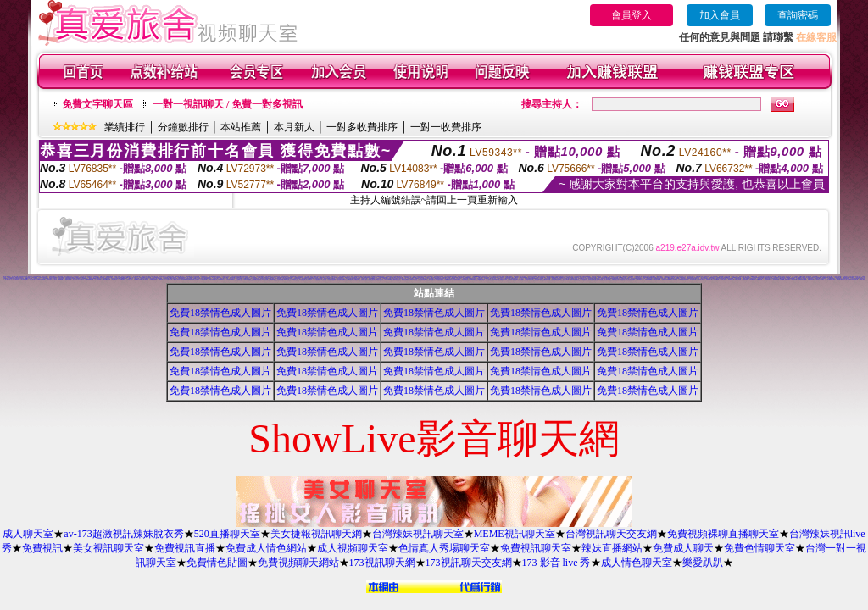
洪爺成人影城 (117, 277)
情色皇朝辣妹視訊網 (586, 280)
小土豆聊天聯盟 (481, 280)
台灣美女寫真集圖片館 (213, 279)
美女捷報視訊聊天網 (316, 534)
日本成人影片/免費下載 (457, 280)
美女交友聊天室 (712, 278)
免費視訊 (42, 548)
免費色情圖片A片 (305, 278)
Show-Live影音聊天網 (390, 280)
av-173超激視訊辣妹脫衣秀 (123, 534)
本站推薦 (241, 127)
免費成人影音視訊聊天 (268, 280)
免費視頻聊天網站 (298, 563)
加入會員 (720, 15)
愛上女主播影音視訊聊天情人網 (852, 279)
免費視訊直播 (185, 548)
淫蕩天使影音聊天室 (362, 280)
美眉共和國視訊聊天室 (534, 280)
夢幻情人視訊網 (259, 280)
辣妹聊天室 (675, 279)
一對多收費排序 (362, 127)
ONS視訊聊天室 (123, 279)
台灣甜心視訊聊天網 (622, 280)
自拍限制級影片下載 (222, 279)
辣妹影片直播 (742, 277)
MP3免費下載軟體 (586, 277)
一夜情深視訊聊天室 (768, 279)
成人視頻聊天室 (353, 548)
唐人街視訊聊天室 (525, 280)
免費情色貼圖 (217, 563)
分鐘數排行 (183, 127)
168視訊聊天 (357, 279)
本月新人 (294, 127)
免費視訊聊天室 (536, 548)
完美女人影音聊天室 (613, 280)
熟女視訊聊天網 (630, 280)
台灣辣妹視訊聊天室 (418, 534)
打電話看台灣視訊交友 (841, 279)
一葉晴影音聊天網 (68, 279)
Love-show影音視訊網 (315, 280)
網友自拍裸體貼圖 (524, 277)
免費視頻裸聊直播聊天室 (723, 534)
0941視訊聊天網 (508, 280)
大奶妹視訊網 (551, 280)
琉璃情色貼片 (557, 280)
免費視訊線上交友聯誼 (371, 280)
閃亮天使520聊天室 (517, 280)
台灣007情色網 (204, 279)
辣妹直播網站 (612, 548)
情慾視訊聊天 (398, 280)
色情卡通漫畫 (148, 277)
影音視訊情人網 (731, 279)
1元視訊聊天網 (169, 279)
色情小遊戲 (361, 277)
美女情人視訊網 (693, 279)
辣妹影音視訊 (49, 279)
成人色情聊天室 (309, 279)
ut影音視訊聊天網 (547, 279)
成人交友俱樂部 (96, 277)
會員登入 (632, 15)
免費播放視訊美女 (466, 280)
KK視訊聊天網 (323, 280)
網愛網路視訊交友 (331, 280)
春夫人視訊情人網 (381, 280)
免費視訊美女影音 (504, 279)
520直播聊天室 (227, 534)
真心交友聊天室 (81, 279)
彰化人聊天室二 (115, 279)
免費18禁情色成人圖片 (220, 313)
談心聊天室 (75, 279)
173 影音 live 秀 (556, 563)
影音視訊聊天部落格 (539, 279)
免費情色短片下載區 (358, 277)
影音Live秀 (189, 279)
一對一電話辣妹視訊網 (499, 280)
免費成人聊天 (683, 548)
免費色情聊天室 (759, 548)
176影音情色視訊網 (295, 280)
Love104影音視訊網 (107, 279)
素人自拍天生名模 (618, 277)
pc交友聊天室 (461, 277)
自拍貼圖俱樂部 (752, 279)
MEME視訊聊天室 (515, 534)
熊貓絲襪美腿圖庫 (648, 279)
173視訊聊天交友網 (469, 563)
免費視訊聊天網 (323, 277)
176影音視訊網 (415, 280)
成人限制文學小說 (8, 279)
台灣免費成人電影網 (446, 277)
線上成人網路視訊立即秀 (830, 279)
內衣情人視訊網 (723, 279)
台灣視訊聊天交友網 (611, 534)
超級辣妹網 (339, 280)
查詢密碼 (798, 15)
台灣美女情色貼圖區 (490, 280)
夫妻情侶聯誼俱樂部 (550, 277)
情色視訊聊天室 (422, 280)
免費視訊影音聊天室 (812, 279)
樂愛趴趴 (703, 563)
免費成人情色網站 (266, 548)
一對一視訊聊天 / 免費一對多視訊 (228, 104)
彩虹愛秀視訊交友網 (440, 280)
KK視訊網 (184, 279)
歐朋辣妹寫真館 (345, 280)
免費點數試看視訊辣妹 (431, 280)
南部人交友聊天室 (196, 279)
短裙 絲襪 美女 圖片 (604, 280)
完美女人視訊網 (738, 279)
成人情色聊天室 (637, 563)
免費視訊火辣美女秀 (406, 280)
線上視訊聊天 (146, 279)
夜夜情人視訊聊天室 (353, 280)
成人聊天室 (28, 534)
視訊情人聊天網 (566, 279)
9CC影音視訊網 (287, 280)
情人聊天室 (55, 279)
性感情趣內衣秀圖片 (305, 280)
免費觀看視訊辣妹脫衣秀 (684, 279)
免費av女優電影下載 (89, 279)
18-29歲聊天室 (474, 280)
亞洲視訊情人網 (709, 279)
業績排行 (125, 127)
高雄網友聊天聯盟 (238, 280)
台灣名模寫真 (611, 277)
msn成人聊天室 (177, 279)
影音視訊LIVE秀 (231, 279)
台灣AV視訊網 (794, 279)
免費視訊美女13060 (802, 279)
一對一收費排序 (446, 127)
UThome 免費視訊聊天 (785, 279)
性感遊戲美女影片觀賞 (70, 277)
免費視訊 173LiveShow (667, 279)
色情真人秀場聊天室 (444, 548)
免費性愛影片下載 (640, 279)
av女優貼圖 (61, 279)
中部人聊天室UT (33, 279)
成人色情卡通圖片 (25, 279)
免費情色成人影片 (162, 279)
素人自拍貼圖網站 (543, 280)
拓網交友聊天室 (434, 277)
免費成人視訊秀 (448, 280)
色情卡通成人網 (859, 277)
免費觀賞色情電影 (153, 279)
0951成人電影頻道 (6, 277)
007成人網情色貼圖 (314, 277)
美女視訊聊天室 (108, 548)
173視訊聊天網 (382, 563)
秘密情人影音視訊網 (595, 280)
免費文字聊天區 (97, 104)
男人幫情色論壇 (98, 279)
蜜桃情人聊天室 (862, 279)
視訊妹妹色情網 (776, 279)
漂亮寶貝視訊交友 (577, 280)
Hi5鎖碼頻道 (468, 277)
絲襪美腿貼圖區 (273, 279)
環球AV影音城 (570, 280)
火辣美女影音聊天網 (657, 279)
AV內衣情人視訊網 (701, 279)
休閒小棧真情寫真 (16, 279)
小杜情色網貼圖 (716, 279)
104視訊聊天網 (759, 279)
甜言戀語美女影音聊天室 (278, 280)
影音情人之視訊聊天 (820, 279)
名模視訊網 (563, 280)
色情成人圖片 (130, 279)
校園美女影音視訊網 (41, 279)
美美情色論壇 (745, 279)
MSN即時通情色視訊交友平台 (249, 280)
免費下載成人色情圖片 (138, 279)
